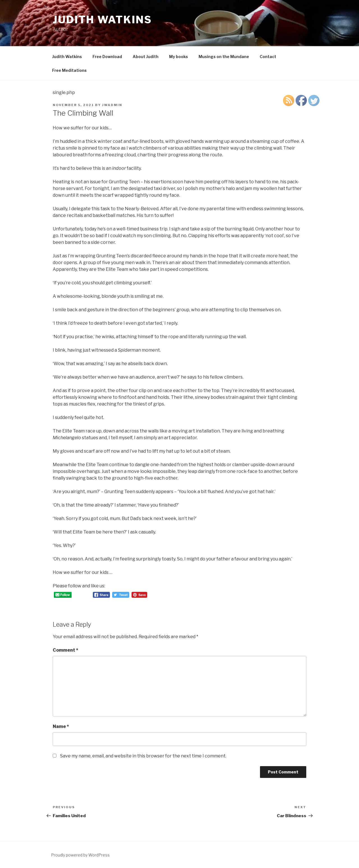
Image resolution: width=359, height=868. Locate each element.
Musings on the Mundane (224, 57)
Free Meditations (69, 70)
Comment (65, 650)
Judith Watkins (102, 20)
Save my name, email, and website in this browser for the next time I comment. (143, 756)
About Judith (146, 57)
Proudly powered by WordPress (80, 855)
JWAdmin (112, 105)
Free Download (107, 57)
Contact (268, 57)
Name (61, 726)
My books (179, 57)
